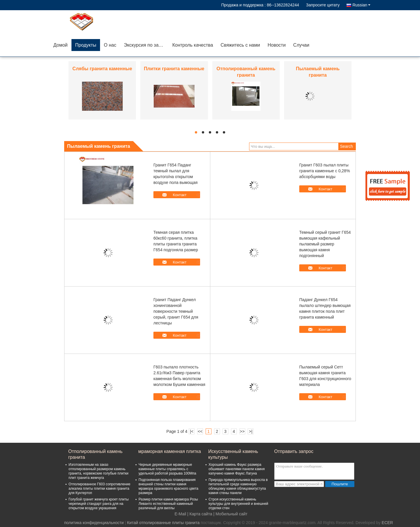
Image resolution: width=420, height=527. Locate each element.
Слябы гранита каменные (102, 69)
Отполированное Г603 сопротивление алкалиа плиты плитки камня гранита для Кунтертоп (99, 489)
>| (251, 431)
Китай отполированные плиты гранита (163, 523)
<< (200, 431)
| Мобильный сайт (231, 514)
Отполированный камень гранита (95, 454)
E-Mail (181, 514)
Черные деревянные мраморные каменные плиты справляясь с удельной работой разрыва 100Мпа (167, 469)
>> (242, 431)
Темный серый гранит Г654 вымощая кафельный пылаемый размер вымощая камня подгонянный (325, 244)
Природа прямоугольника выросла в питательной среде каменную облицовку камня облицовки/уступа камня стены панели (238, 486)
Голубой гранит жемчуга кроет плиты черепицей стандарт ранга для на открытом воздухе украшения (99, 504)
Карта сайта (201, 514)
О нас (110, 45)
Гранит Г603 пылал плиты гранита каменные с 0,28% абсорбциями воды (325, 171)
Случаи (301, 45)
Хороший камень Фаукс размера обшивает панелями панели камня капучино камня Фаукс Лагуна (237, 469)
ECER (387, 523)
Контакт (180, 195)
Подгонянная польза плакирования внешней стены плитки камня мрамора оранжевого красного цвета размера (168, 486)
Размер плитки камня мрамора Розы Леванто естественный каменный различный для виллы (168, 504)
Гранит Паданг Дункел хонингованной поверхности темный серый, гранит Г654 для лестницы (176, 311)
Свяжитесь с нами (240, 45)
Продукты (86, 45)
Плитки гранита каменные (174, 69)
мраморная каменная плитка (170, 451)
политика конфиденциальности (94, 523)
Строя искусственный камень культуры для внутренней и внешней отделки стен (238, 504)
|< (192, 431)
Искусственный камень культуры (233, 454)
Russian (361, 5)
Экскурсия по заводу (146, 45)
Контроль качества (193, 45)
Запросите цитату (323, 5)
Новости (276, 45)
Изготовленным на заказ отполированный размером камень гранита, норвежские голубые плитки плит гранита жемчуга (98, 471)
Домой (61, 45)
